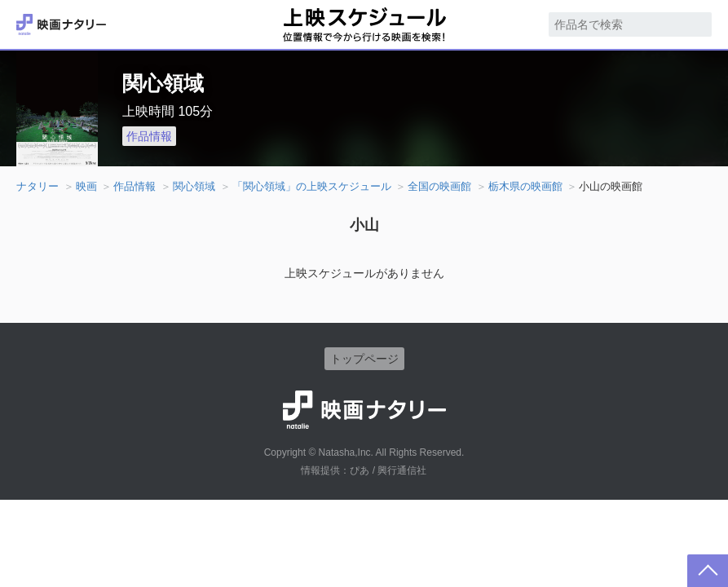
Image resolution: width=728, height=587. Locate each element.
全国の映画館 (439, 186)
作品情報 (149, 136)
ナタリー (38, 186)
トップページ (364, 359)
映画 (86, 186)
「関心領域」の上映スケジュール (312, 186)
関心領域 (194, 186)
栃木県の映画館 (525, 186)
